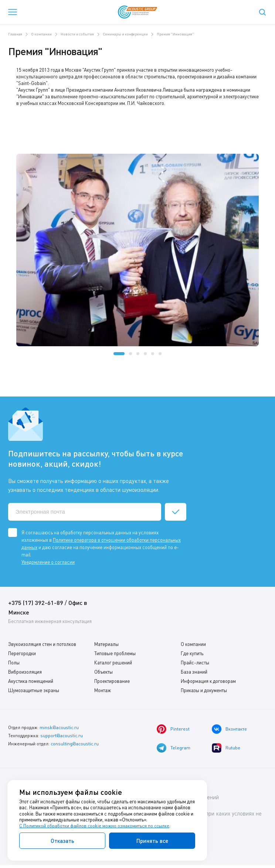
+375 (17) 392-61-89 (36, 603)
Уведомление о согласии (48, 562)
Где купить (192, 653)
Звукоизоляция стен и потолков (42, 644)
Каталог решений (113, 663)
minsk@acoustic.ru (59, 727)
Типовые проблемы (115, 653)
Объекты (103, 672)
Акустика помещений (31, 681)
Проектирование (112, 681)
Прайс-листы (195, 663)
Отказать (62, 841)
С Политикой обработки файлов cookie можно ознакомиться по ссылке (95, 826)
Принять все (152, 841)
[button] (119, 354)
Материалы (106, 644)
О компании (193, 644)
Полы (14, 663)
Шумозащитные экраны (34, 690)
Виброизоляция (25, 672)
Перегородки (22, 653)
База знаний (194, 672)
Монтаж (103, 690)
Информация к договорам (208, 681)
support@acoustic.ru (62, 735)
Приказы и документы (204, 690)
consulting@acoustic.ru (75, 743)
